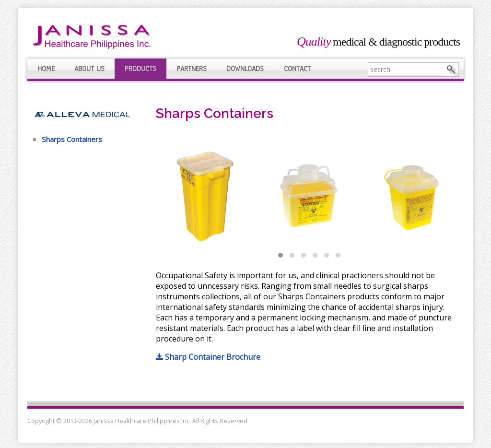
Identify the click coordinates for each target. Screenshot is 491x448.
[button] (281, 255)
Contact (297, 69)
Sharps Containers (72, 139)
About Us (89, 69)
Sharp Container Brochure (208, 357)
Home (46, 69)
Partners (192, 69)
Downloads (245, 69)
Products (140, 69)
